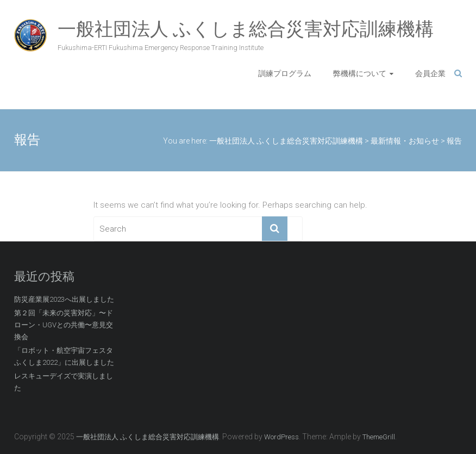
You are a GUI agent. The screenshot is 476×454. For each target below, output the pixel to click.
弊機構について (360, 73)
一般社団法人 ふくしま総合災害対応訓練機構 (246, 29)
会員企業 (430, 73)
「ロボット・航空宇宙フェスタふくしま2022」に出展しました (64, 356)
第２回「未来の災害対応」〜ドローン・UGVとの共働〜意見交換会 (64, 325)
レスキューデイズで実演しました (64, 382)
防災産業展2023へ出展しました (64, 299)
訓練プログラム (285, 73)
